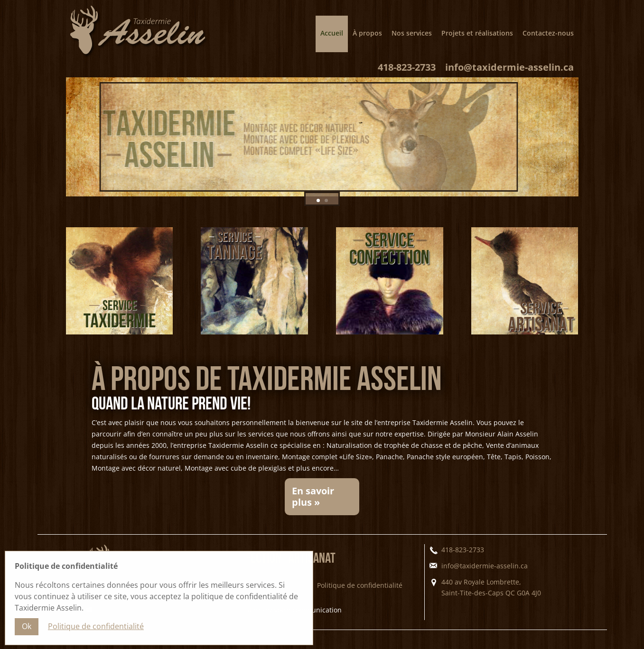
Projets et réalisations (477, 33)
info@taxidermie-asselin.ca (509, 77)
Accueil (332, 33)
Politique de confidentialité (360, 595)
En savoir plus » (313, 506)
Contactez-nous (548, 33)
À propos (367, 33)
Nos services (412, 33)
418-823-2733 (407, 77)
